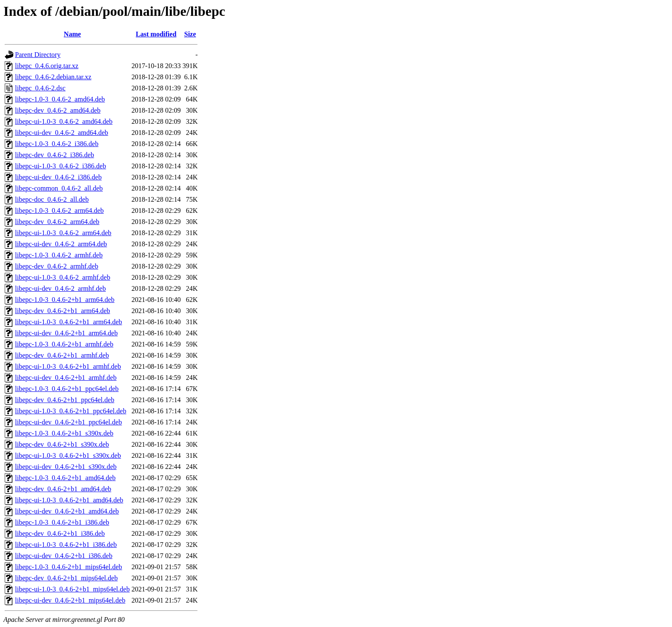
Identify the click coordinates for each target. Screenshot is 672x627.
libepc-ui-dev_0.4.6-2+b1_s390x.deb (66, 467)
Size (190, 34)
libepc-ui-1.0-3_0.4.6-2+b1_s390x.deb (68, 455)
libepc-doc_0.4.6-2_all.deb (52, 199)
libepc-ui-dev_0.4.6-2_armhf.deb (60, 288)
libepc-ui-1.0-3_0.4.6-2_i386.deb (60, 166)
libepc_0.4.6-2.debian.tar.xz (53, 77)
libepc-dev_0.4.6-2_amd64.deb (58, 110)
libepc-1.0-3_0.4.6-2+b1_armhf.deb (64, 344)
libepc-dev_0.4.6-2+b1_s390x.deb (62, 444)
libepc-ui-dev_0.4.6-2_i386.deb (58, 177)
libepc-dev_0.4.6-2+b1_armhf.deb (62, 355)
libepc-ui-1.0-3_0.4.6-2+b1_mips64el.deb (72, 589)
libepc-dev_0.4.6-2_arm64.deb (57, 222)
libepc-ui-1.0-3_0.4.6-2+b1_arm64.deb (69, 322)
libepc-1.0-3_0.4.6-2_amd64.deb (60, 99)
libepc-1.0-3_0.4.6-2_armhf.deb (59, 255)
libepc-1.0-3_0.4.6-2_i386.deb (57, 144)
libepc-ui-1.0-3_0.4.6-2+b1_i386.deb (66, 545)
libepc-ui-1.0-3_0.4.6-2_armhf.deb (63, 277)
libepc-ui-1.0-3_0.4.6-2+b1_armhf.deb (68, 366)
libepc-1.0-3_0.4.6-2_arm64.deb (59, 210)
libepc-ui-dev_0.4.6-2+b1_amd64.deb (67, 511)
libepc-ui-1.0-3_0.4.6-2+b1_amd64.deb (69, 500)
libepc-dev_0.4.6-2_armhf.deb (57, 266)
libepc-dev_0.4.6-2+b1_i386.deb (60, 533)
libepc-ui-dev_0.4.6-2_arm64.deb (61, 244)
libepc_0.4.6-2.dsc (40, 88)
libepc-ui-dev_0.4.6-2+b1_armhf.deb (66, 378)
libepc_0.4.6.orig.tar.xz (47, 66)
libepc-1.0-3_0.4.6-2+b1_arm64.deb (65, 300)
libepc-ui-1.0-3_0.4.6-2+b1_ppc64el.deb (71, 411)
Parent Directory (38, 55)
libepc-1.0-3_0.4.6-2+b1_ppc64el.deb (67, 389)
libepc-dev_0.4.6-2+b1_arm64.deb (63, 311)
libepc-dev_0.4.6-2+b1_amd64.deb (63, 489)
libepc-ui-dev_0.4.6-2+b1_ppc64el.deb (68, 422)
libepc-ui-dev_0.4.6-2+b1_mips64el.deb (70, 600)
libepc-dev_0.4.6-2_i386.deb (54, 155)
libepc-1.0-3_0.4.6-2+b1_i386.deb (62, 522)
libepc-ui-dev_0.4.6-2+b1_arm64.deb (66, 333)
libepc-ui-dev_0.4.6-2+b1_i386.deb (64, 556)
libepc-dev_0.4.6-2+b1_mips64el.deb (66, 578)
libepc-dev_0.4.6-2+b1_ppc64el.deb (65, 400)
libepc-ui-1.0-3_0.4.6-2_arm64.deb (63, 233)
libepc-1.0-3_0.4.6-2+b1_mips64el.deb (69, 567)
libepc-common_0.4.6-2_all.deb (59, 188)
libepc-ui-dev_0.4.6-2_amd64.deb (61, 133)
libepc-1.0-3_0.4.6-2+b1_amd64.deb (65, 478)
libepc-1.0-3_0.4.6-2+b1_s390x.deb (64, 433)
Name (72, 34)
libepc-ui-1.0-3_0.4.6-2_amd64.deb (64, 121)
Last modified (156, 34)
